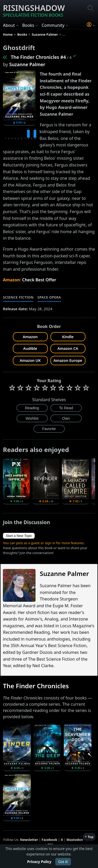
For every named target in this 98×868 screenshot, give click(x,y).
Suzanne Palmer (27, 64)
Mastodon (75, 840)
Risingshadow (34, 10)
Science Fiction (18, 297)
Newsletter (29, 840)
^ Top (89, 837)
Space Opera (49, 297)
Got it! (63, 862)
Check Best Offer (39, 280)
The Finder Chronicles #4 (38, 57)
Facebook (49, 840)
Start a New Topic (19, 536)
